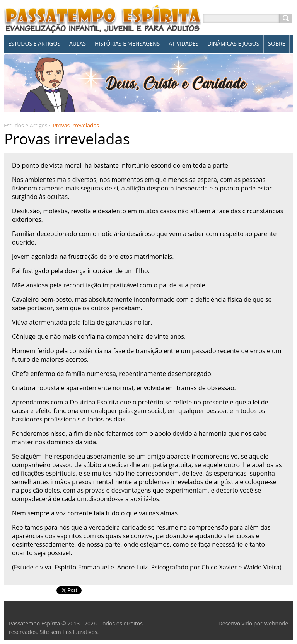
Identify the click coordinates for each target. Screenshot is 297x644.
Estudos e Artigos (26, 125)
